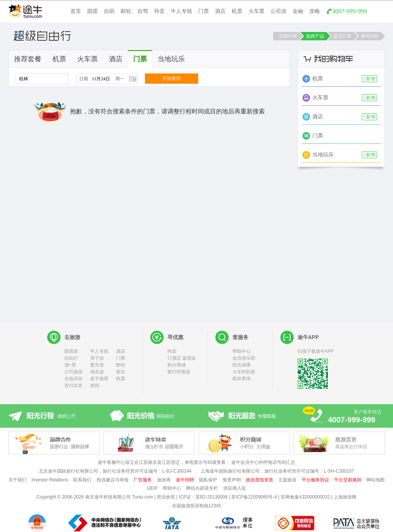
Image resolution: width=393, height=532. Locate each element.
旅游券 (164, 480)
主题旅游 (287, 480)
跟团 (92, 11)
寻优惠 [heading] (175, 337)
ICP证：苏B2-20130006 (203, 497)
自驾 (143, 11)
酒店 (220, 11)
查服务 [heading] (240, 337)
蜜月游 (97, 365)
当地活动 (73, 379)
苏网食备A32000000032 (305, 497)
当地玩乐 (171, 59)
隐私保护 (208, 480)
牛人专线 (181, 11)
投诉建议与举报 (113, 480)
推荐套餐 (28, 59)
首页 (76, 11)
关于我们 (18, 480)
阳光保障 (242, 365)
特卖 (159, 11)
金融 (298, 11)
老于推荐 (99, 379)
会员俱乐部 (244, 358)
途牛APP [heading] (308, 337)
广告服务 (143, 480)
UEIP (152, 488)
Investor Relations (50, 480)
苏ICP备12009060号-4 (254, 497)
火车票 (256, 11)
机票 (237, 11)
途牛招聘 (185, 480)
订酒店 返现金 (182, 358)
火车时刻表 (244, 372)
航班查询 (242, 379)
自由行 (71, 358)
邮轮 (126, 11)
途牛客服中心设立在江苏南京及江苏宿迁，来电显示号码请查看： (164, 462)
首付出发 (73, 385)
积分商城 (177, 365)
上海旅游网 (345, 497)
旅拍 (95, 385)
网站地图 (375, 480)
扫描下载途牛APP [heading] (316, 351)
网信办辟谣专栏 (202, 488)
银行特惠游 (179, 372)
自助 (109, 11)
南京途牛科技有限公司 (108, 497)
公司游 (278, 11)
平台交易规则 (348, 480)
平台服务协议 (315, 480)
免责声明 (232, 480)
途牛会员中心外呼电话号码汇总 (263, 462)
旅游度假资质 (259, 480)
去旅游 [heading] (72, 337)
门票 (204, 11)
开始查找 (172, 78)
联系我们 (82, 480)
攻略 (315, 11)
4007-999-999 (350, 11)
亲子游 (97, 358)
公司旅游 (73, 372)
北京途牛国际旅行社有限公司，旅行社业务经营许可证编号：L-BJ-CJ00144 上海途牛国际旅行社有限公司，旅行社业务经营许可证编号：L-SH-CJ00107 (196, 471)
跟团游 (71, 351)
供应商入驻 (235, 488)
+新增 (369, 79)
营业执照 (166, 497)
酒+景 (70, 365)
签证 (121, 372)
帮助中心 (242, 351)
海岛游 (97, 372)
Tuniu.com (143, 497)
